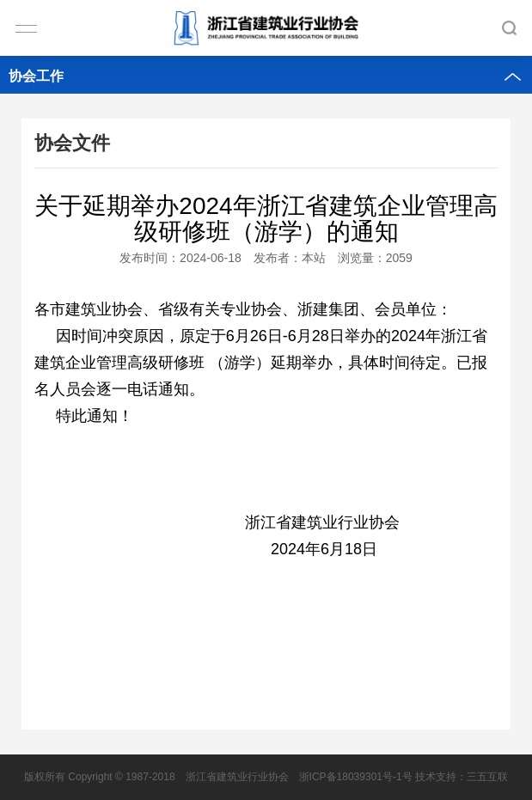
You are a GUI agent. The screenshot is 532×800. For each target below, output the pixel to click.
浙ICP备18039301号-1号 (356, 777)
